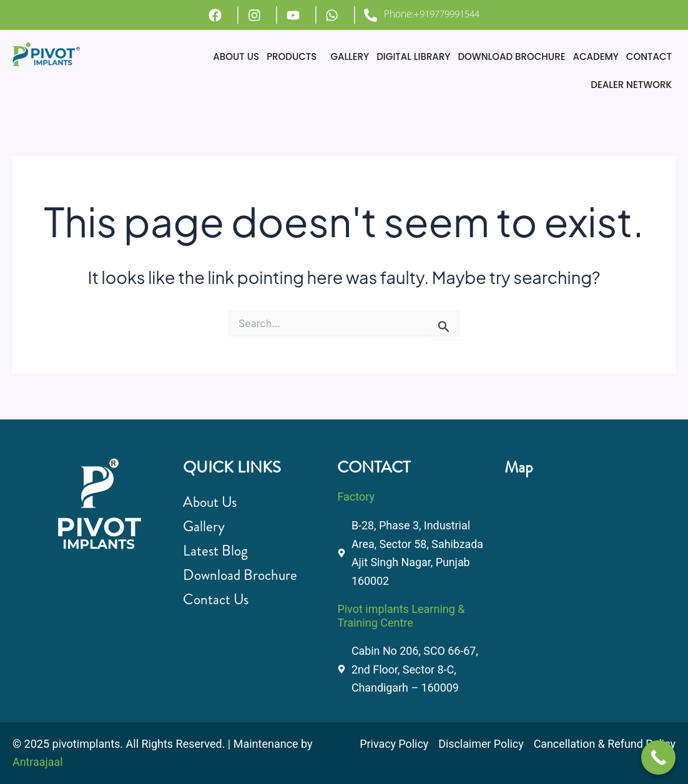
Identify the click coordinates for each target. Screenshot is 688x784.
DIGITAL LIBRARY (413, 56)
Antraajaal (38, 762)
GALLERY (350, 56)
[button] (295, 56)
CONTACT (649, 56)
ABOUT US (236, 56)
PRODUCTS (292, 56)
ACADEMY (596, 56)
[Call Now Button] (658, 757)
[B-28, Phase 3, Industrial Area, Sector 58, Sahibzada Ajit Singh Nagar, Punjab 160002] (582, 558)
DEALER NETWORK (631, 85)
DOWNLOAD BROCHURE (511, 56)
